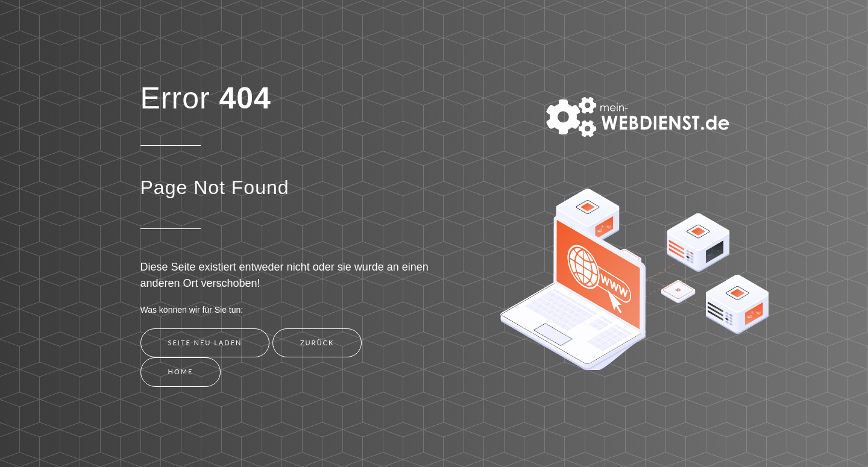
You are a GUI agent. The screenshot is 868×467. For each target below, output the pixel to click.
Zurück (317, 343)
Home (181, 371)
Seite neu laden (205, 343)
